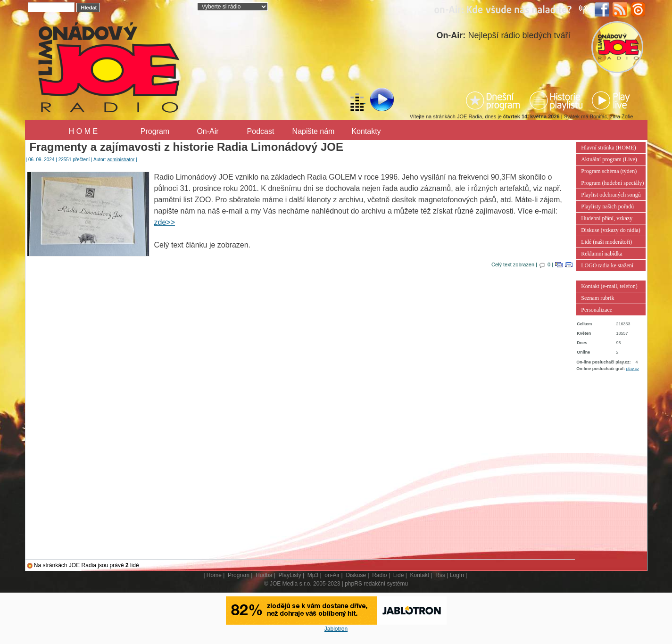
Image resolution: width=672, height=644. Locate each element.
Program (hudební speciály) (612, 183)
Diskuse (356, 575)
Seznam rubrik (597, 298)
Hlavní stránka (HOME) (609, 148)
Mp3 (313, 575)
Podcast (261, 131)
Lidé (399, 575)
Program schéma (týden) (609, 171)
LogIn (457, 575)
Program (155, 131)
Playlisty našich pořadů (607, 206)
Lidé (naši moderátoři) (606, 242)
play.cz (633, 369)
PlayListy (290, 575)
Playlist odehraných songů (611, 195)
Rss (440, 575)
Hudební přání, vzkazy (607, 218)
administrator (121, 160)
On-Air (207, 131)
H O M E (83, 131)
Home (214, 575)
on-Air (332, 575)
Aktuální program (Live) (609, 159)
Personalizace (597, 310)
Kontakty (366, 131)
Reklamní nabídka (602, 254)
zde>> (165, 222)
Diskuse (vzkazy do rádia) (611, 230)
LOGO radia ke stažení (607, 265)
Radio (379, 575)
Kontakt (419, 575)
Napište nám (314, 131)
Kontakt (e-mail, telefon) (609, 286)
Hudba (264, 575)
